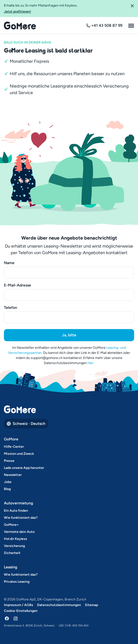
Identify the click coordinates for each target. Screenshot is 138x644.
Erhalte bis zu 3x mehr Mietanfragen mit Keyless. (65, 9)
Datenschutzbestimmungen (59, 605)
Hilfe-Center (14, 447)
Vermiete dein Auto (19, 532)
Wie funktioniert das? (21, 518)
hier (90, 363)
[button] (132, 9)
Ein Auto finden (16, 511)
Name (9, 263)
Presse (9, 461)
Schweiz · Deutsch (26, 424)
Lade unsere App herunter (24, 468)
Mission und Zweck (19, 454)
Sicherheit (12, 553)
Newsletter (13, 475)
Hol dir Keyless (15, 539)
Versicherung (14, 546)
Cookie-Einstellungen (21, 611)
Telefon (10, 308)
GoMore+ (11, 525)
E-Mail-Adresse (17, 285)
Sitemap (91, 605)
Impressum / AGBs (19, 605)
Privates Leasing (17, 582)
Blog (7, 489)
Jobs (8, 482)
